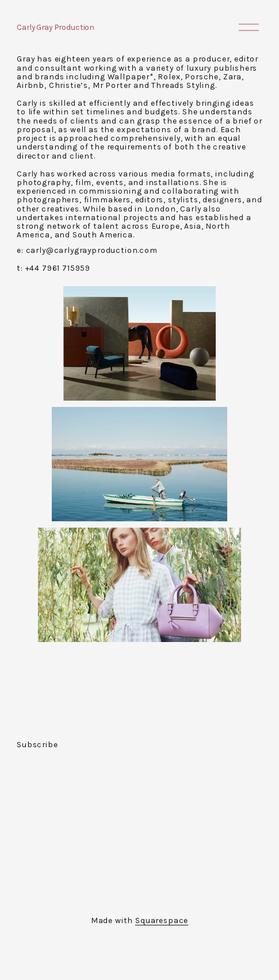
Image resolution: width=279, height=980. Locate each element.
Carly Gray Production (56, 27)
